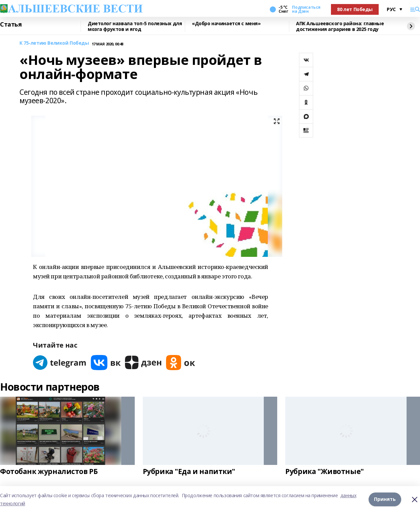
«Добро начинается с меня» (226, 24)
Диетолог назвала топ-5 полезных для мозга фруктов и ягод (135, 26)
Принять (385, 499)
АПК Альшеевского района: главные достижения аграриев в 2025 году (340, 26)
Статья (11, 25)
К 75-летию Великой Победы (54, 43)
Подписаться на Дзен (306, 9)
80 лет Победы (355, 9)
